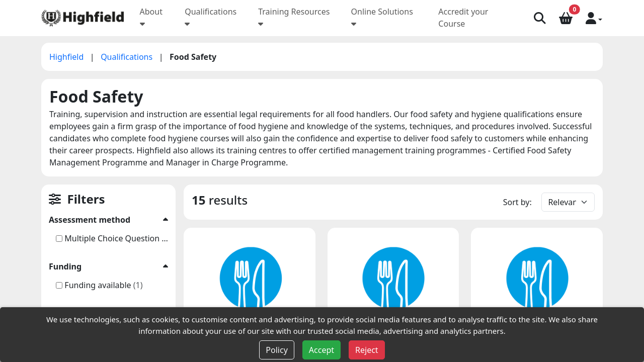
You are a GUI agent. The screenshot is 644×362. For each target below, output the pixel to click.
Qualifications (128, 57)
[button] (594, 18)
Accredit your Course (463, 18)
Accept (321, 350)
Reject (367, 350)
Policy (276, 350)
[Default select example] (568, 202)
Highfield (68, 57)
